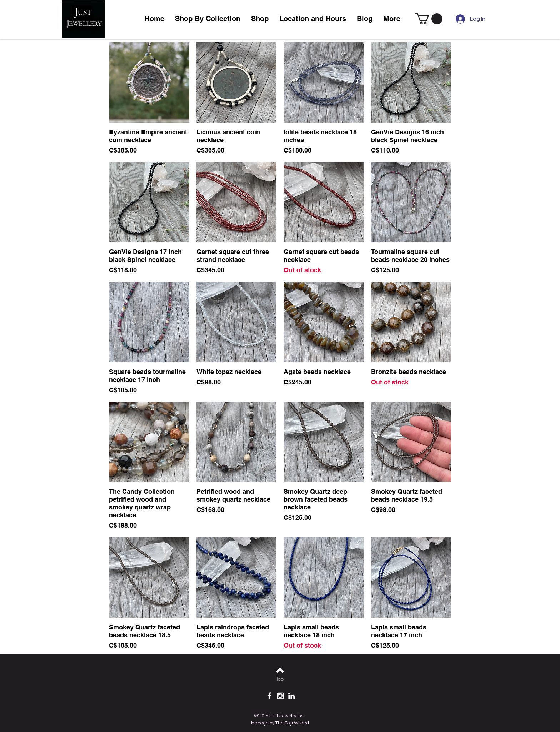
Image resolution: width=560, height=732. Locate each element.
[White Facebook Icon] (269, 696)
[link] (429, 19)
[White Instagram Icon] (280, 696)
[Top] (280, 679)
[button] (260, 19)
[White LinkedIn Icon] (291, 696)
